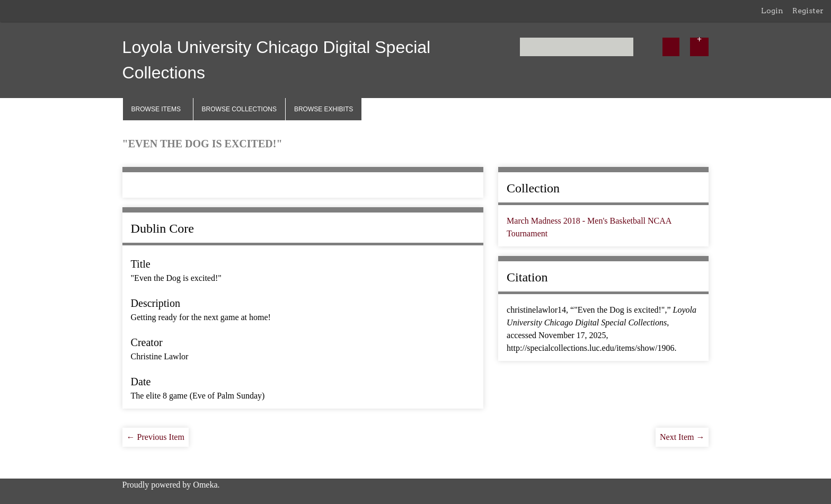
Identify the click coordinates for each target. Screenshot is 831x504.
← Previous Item (156, 437)
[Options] (700, 47)
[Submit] (671, 47)
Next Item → (682, 437)
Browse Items (156, 109)
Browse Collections (239, 109)
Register (808, 11)
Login (772, 11)
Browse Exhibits (324, 109)
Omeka (205, 485)
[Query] (577, 47)
